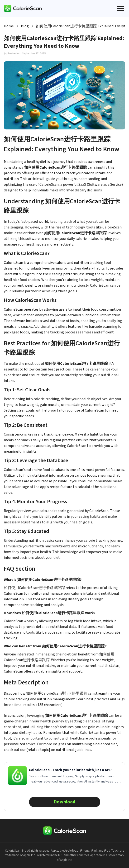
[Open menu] (120, 8)
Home (9, 26)
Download (64, 802)
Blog (25, 26)
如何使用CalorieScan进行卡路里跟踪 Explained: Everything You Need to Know (81, 26)
